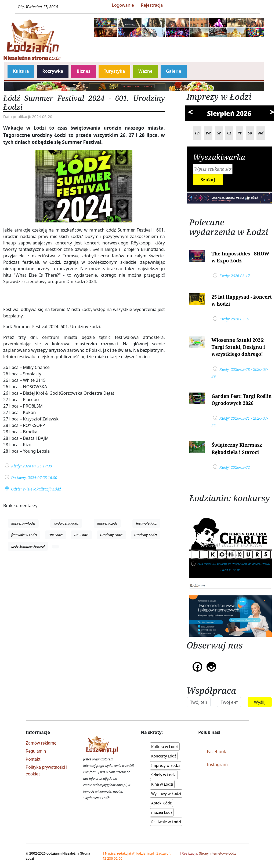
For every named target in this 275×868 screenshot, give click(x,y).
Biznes (83, 71)
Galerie (174, 71)
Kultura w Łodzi (165, 747)
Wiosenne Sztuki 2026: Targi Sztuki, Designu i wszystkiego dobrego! (238, 347)
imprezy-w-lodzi (23, 523)
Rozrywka (53, 71)
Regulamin (36, 751)
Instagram (217, 764)
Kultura (21, 71)
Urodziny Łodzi (111, 535)
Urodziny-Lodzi (146, 535)
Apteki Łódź (161, 803)
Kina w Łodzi (162, 784)
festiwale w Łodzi (24, 535)
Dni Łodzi (56, 535)
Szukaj (208, 180)
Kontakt (33, 759)
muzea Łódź (162, 812)
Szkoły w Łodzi (164, 775)
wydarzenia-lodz (66, 523)
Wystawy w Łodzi (166, 794)
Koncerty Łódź (164, 756)
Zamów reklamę (41, 743)
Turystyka (115, 71)
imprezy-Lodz (107, 523)
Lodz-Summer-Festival (28, 546)
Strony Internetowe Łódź (217, 853)
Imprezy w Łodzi (165, 765)
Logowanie (123, 5)
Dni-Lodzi (81, 535)
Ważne (145, 71)
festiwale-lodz (146, 523)
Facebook (216, 752)
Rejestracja (152, 5)
